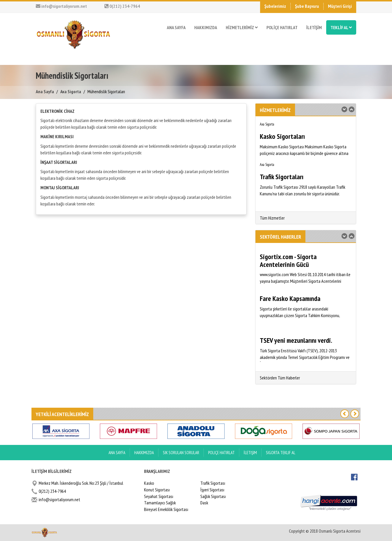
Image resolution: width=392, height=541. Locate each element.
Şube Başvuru (307, 6)
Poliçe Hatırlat (221, 453)
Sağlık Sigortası (213, 496)
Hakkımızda (144, 453)
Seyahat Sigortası (159, 496)
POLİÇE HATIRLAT (282, 27)
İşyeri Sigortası (212, 490)
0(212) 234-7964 (122, 6)
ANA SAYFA (176, 27)
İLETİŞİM (314, 27)
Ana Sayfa (45, 91)
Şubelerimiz (275, 6)
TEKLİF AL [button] (341, 27)
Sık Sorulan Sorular (181, 453)
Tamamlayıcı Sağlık (160, 503)
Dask (204, 503)
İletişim (250, 453)
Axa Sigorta (71, 91)
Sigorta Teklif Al (281, 453)
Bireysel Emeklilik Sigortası (166, 509)
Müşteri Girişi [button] (340, 6)
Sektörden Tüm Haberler (280, 378)
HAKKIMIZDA (206, 27)
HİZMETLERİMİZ (242, 27)
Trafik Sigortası (213, 483)
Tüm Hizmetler (272, 218)
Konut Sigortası (157, 490)
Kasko (149, 483)
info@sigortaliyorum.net (61, 6)
